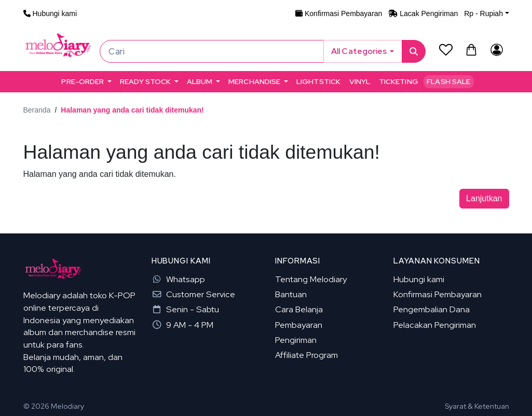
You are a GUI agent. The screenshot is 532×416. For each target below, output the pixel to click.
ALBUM (200, 81)
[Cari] (212, 51)
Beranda (37, 110)
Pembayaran (299, 325)
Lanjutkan (484, 198)
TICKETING (399, 81)
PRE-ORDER (83, 81)
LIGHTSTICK (318, 81)
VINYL (360, 81)
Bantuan (291, 294)
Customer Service (193, 294)
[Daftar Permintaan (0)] (446, 50)
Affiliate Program (306, 355)
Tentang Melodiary (311, 279)
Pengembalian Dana (432, 309)
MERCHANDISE (255, 81)
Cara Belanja (299, 309)
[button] (486, 13)
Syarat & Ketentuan (477, 406)
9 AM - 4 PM (182, 325)
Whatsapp (178, 279)
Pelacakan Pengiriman (435, 325)
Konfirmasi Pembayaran (438, 294)
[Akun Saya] (497, 50)
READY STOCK (146, 81)
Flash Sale (448, 81)
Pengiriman (296, 340)
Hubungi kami (419, 279)
